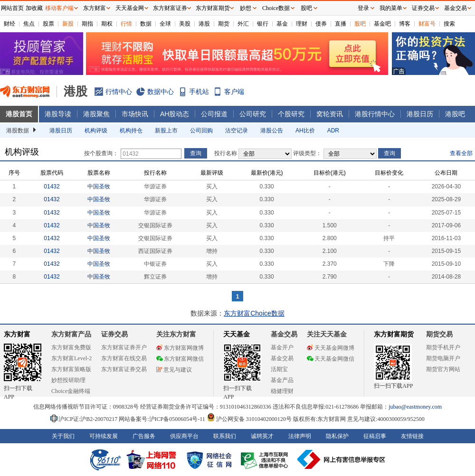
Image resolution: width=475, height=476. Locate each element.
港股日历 (420, 114)
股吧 (360, 24)
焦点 (29, 24)
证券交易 (423, 8)
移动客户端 (59, 8)
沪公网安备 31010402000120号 (249, 419)
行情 (126, 24)
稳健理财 (282, 391)
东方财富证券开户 (124, 347)
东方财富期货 (394, 334)
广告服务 (144, 436)
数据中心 (161, 92)
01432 (52, 187)
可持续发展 (104, 436)
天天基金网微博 (331, 348)
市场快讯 (135, 114)
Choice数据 (276, 8)
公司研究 (253, 114)
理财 (302, 24)
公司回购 (201, 131)
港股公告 (272, 131)
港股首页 (19, 114)
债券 (321, 24)
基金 (282, 24)
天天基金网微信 (331, 359)
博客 (405, 24)
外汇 (243, 24)
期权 (107, 24)
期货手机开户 (443, 347)
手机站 (199, 92)
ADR (333, 131)
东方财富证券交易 (124, 369)
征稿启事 (375, 436)
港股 (204, 24)
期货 (224, 24)
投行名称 (226, 153)
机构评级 (96, 131)
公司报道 (214, 114)
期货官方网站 (443, 369)
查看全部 (461, 153)
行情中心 (119, 92)
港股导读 (58, 114)
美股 (185, 24)
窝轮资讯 (330, 114)
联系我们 (225, 436)
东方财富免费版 (71, 347)
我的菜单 (391, 8)
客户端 (234, 92)
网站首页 (12, 8)
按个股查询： (101, 153)
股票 (48, 24)
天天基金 (237, 334)
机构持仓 (131, 131)
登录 (363, 8)
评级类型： (307, 153)
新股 (68, 24)
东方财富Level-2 (71, 358)
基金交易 (282, 358)
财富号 (427, 24)
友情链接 (412, 436)
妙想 (246, 8)
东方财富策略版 (71, 369)
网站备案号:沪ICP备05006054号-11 (163, 419)
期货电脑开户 (443, 358)
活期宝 (279, 369)
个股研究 (291, 114)
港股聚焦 (96, 114)
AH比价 (305, 131)
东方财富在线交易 (124, 358)
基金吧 (382, 24)
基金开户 (282, 347)
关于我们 (63, 436)
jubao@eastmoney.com (415, 407)
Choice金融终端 (71, 391)
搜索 (449, 24)
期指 (87, 24)
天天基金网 (130, 8)
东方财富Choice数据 (254, 313)
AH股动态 (175, 114)
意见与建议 (174, 370)
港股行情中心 (375, 114)
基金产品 (282, 380)
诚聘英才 (262, 436)
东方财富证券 (170, 8)
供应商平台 (184, 436)
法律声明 (300, 436)
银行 (263, 24)
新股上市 (166, 131)
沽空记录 (237, 131)
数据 (146, 24)
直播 (341, 24)
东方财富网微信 (180, 359)
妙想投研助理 (68, 380)
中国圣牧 (99, 187)
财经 (9, 24)
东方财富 (17, 334)
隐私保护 (337, 436)
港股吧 (455, 114)
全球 (165, 24)
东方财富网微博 (180, 348)
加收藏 (34, 8)
